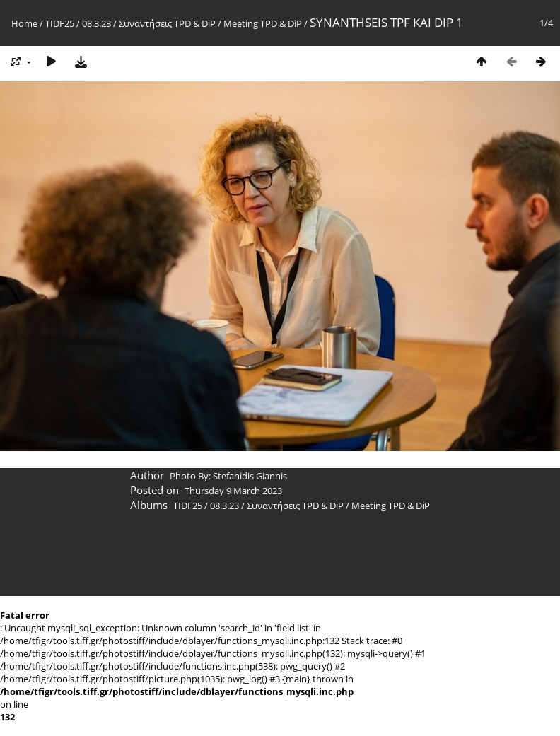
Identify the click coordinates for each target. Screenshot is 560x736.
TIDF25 (60, 23)
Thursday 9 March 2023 (233, 491)
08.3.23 (97, 23)
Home (24, 23)
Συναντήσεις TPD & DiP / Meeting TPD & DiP (210, 23)
